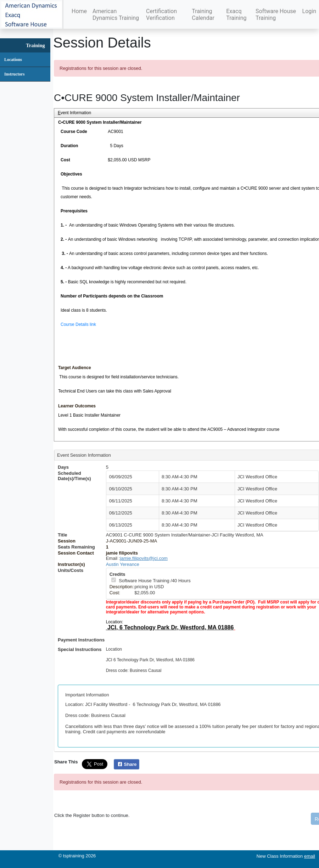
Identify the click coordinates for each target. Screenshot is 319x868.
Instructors (14, 74)
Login (309, 11)
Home (79, 11)
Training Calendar (203, 15)
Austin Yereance (123, 564)
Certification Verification (161, 15)
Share (126, 764)
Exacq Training (236, 15)
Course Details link (78, 324)
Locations (13, 60)
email (310, 856)
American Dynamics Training (116, 15)
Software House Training (276, 15)
